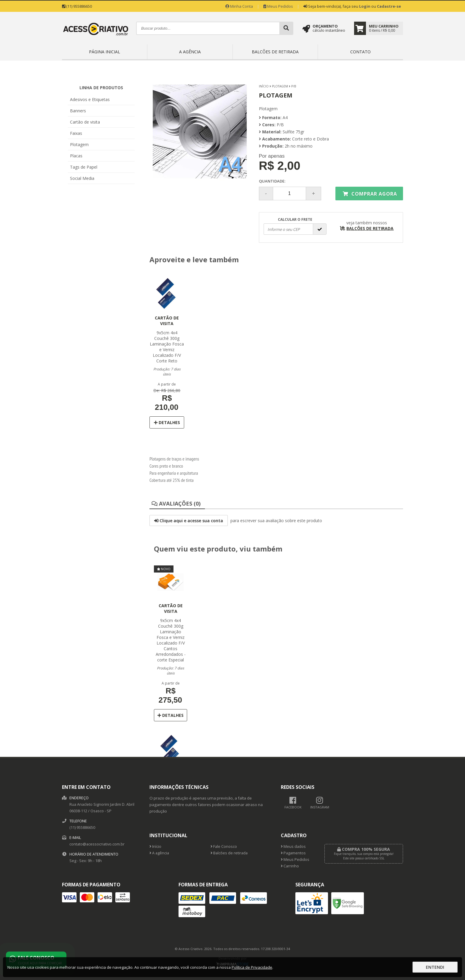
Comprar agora (370, 194)
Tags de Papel (84, 167)
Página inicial (105, 52)
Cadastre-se (389, 6)
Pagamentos (293, 853)
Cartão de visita (85, 122)
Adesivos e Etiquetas (90, 99)
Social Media (82, 178)
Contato (360, 52)
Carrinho (290, 866)
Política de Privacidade (252, 967)
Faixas (76, 133)
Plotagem (79, 144)
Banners (78, 111)
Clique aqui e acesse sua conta (189, 521)
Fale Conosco (224, 846)
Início (264, 86)
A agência (190, 52)
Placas (76, 156)
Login (365, 6)
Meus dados (293, 846)
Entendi (435, 967)
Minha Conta (239, 6)
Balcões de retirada (275, 52)
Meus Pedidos (278, 6)
